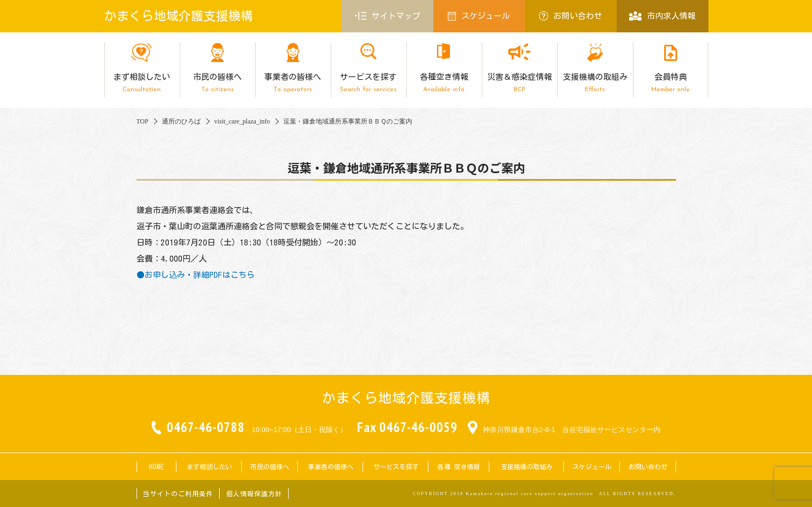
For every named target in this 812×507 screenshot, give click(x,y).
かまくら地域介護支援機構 (179, 16)
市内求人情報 (662, 16)
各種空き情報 (444, 83)
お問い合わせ (571, 16)
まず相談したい (142, 83)
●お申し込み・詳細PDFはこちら (196, 275)
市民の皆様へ (217, 83)
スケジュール (479, 16)
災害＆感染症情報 (520, 83)
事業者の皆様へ (293, 83)
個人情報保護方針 (254, 494)
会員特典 (671, 83)
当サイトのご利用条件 (178, 494)
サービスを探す (369, 83)
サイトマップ (387, 16)
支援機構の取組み (595, 83)
